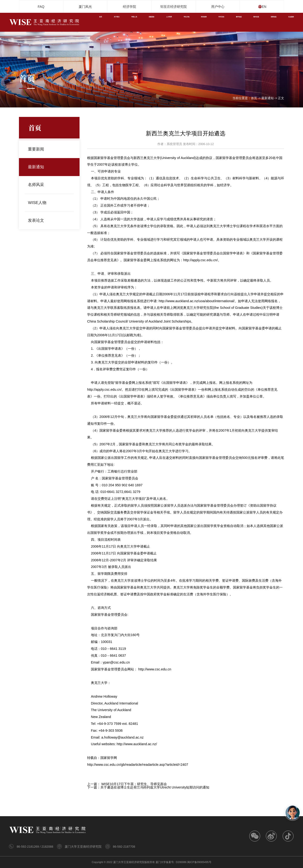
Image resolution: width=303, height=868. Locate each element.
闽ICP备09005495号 (199, 862)
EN (267, 7)
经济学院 (129, 7)
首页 (254, 98)
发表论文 (37, 220)
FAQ (41, 7)
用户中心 (218, 7)
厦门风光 (85, 7)
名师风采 (37, 185)
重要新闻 (37, 149)
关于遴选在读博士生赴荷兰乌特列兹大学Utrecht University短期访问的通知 (155, 787)
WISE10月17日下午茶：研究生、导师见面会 (134, 784)
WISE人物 (38, 203)
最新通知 (267, 98)
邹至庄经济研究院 (174, 7)
